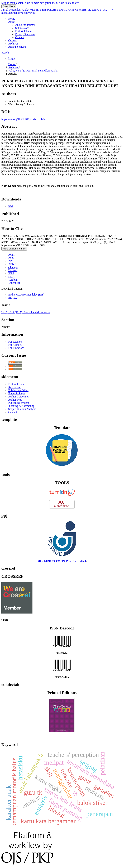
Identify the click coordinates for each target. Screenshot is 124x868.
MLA (11, 277)
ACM (11, 255)
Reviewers (15, 387)
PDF (11, 206)
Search (5, 53)
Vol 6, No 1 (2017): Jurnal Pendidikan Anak (33, 71)
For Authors (15, 345)
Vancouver (14, 283)
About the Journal (25, 25)
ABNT (12, 264)
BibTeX (13, 298)
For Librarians (16, 348)
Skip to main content (13, 3)
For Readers (15, 342)
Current (13, 40)
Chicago (13, 267)
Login (12, 58)
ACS (11, 258)
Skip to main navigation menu (42, 3)
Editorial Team (23, 31)
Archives (13, 44)
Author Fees (15, 400)
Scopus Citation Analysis (22, 409)
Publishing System (19, 403)
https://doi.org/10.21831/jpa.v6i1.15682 (23, 119)
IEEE (11, 273)
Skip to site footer (69, 3)
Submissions (22, 28)
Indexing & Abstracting (21, 406)
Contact (20, 37)
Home (12, 19)
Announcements (17, 47)
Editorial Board (17, 384)
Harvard (13, 270)
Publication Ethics (18, 390)
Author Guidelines (19, 397)
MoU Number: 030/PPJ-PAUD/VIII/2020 (62, 561)
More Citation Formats (14, 249)
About (12, 22)
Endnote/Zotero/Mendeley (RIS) (26, 295)
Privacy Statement (25, 34)
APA (11, 261)
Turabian (13, 280)
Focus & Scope (17, 393)
